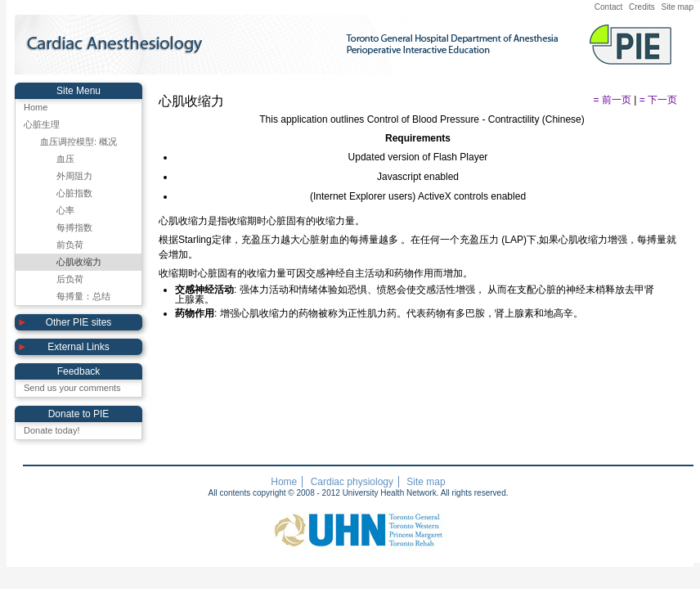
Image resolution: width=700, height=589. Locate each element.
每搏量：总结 (83, 296)
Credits (642, 7)
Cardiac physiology (352, 482)
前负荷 (70, 245)
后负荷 (70, 279)
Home (36, 107)
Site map (678, 7)
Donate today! (52, 430)
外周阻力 (74, 176)
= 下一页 (658, 100)
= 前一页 (612, 100)
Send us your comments (72, 388)
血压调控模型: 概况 (79, 142)
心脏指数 (74, 193)
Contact (608, 7)
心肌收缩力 (79, 262)
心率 (65, 210)
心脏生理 (42, 124)
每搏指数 (74, 227)
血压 (65, 159)
